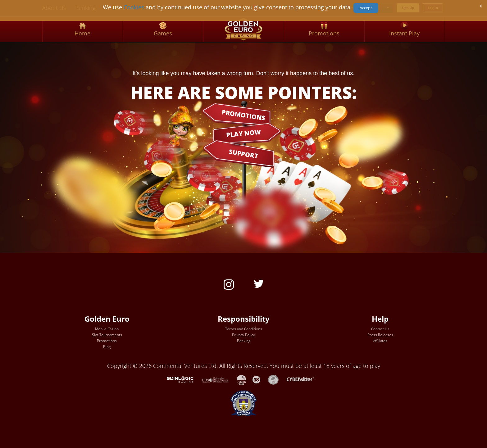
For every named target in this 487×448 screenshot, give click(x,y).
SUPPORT (243, 154)
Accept (366, 8)
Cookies (134, 7)
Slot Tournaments (107, 335)
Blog (107, 347)
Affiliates (380, 341)
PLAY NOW (243, 133)
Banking (244, 341)
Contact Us (380, 329)
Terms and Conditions (244, 329)
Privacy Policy (243, 335)
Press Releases (380, 335)
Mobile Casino (107, 329)
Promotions (107, 341)
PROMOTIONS (243, 115)
